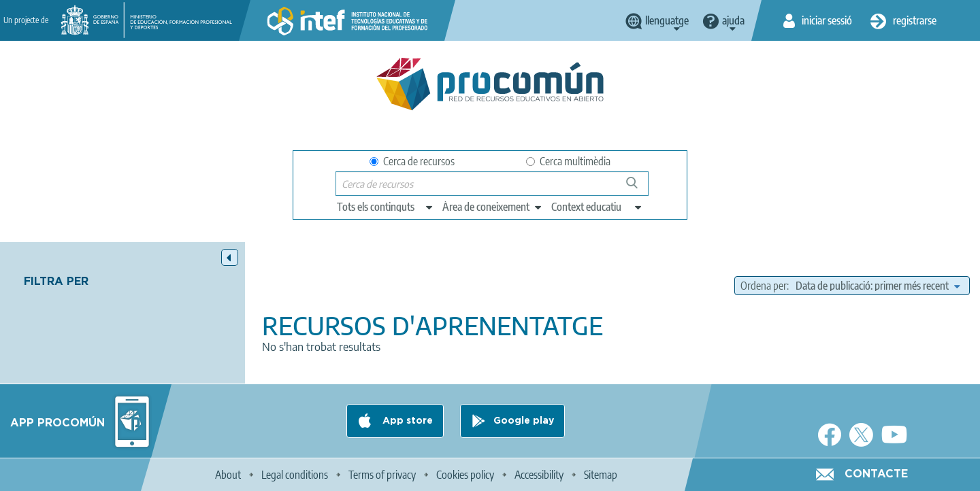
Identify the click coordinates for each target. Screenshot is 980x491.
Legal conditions (295, 475)
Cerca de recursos (412, 161)
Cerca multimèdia (568, 161)
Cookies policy (465, 475)
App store (406, 421)
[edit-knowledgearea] (493, 207)
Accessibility (539, 475)
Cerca (638, 188)
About (228, 475)
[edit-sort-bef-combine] (878, 286)
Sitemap (601, 475)
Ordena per (764, 286)
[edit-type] (386, 207)
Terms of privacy (382, 475)
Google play (524, 421)
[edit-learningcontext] (597, 207)
